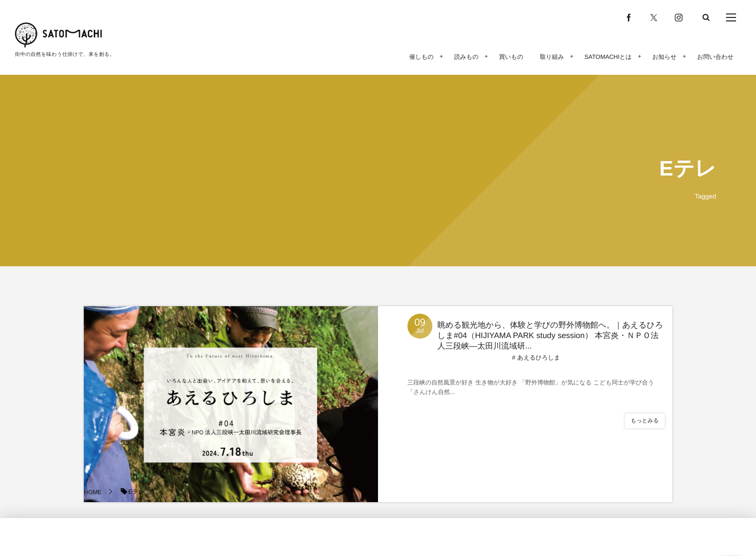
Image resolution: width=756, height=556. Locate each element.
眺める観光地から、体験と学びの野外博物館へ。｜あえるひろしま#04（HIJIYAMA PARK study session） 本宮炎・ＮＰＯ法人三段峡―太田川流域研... (550, 336)
